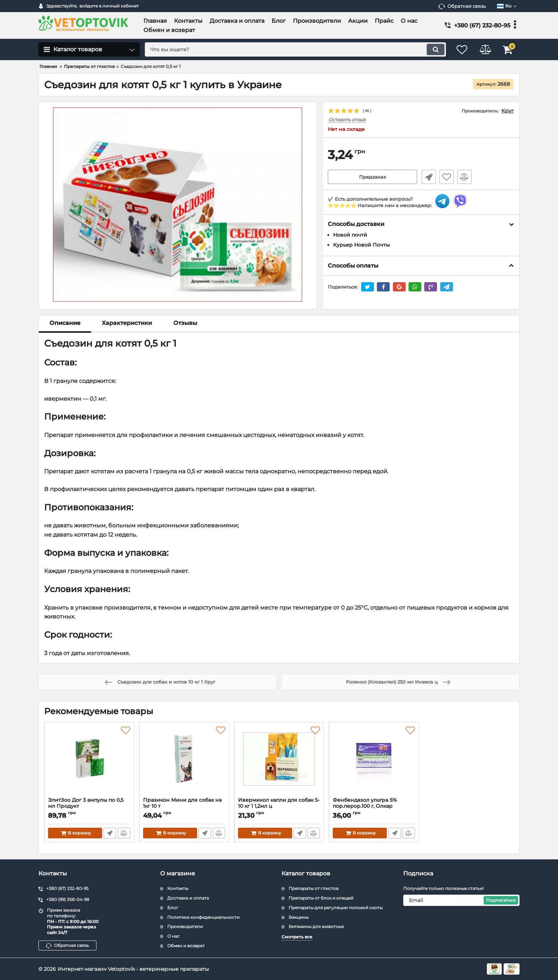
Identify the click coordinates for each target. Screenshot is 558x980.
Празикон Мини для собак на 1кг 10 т (184, 806)
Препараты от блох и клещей (321, 898)
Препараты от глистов (314, 888)
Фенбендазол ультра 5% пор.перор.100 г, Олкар (374, 806)
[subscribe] (462, 900)
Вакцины (299, 917)
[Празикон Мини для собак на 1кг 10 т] (184, 762)
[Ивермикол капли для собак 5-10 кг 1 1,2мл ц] (279, 762)
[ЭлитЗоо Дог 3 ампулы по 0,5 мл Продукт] (89, 762)
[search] (292, 49)
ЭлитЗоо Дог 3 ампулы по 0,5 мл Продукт (89, 806)
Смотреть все (297, 937)
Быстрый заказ (428, 177)
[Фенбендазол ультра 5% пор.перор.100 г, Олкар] (374, 762)
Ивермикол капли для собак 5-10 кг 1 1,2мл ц (279, 806)
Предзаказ (373, 177)
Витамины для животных (316, 926)
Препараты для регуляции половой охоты (336, 908)
